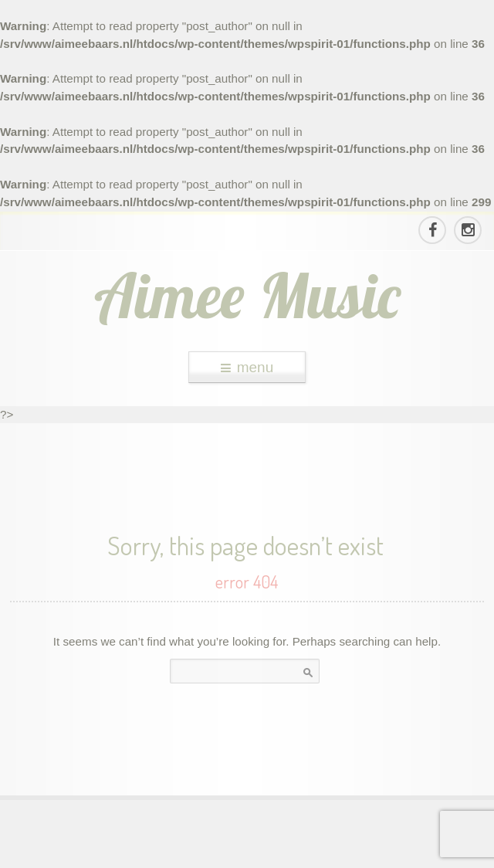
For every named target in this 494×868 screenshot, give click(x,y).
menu (247, 367)
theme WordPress (247, 853)
